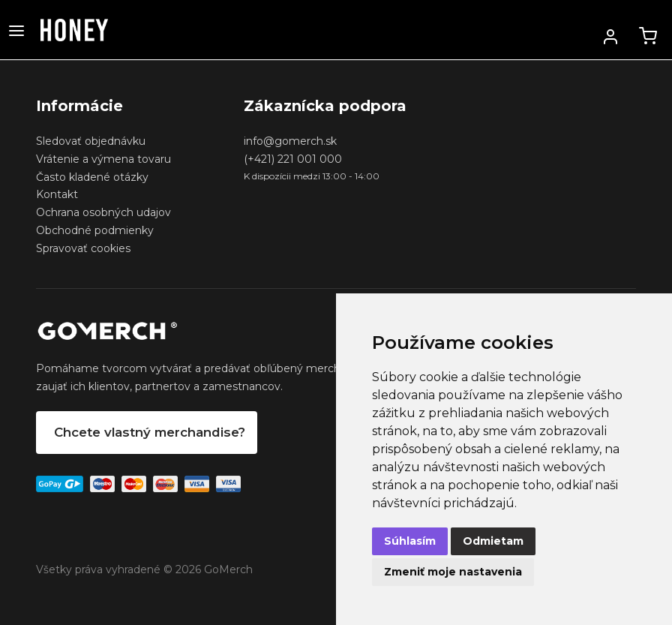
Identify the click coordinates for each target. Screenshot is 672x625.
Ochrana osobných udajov (103, 212)
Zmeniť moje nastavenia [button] (453, 572)
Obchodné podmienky (95, 230)
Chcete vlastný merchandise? (150, 432)
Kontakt (57, 194)
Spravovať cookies (83, 248)
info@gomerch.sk (290, 141)
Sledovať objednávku (91, 141)
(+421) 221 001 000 (293, 159)
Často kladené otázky (92, 177)
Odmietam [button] (493, 541)
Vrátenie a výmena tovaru (103, 159)
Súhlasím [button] (410, 541)
